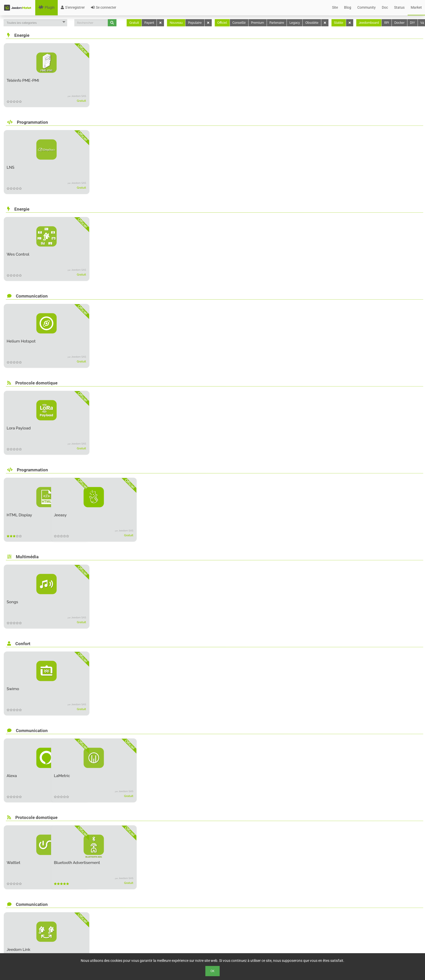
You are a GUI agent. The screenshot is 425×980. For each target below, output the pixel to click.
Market (416, 7)
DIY (412, 23)
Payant (149, 23)
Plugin (46, 7)
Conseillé (239, 23)
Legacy (295, 23)
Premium (258, 23)
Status (399, 7)
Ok (212, 971)
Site (335, 7)
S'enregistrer (73, 7)
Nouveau (176, 23)
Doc (385, 7)
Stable (339, 23)
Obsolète (312, 23)
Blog (348, 7)
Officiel (222, 23)
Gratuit (134, 23)
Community (367, 7)
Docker (399, 23)
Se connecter (104, 7)
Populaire (195, 23)
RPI (386, 23)
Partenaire (277, 23)
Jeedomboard (369, 23)
